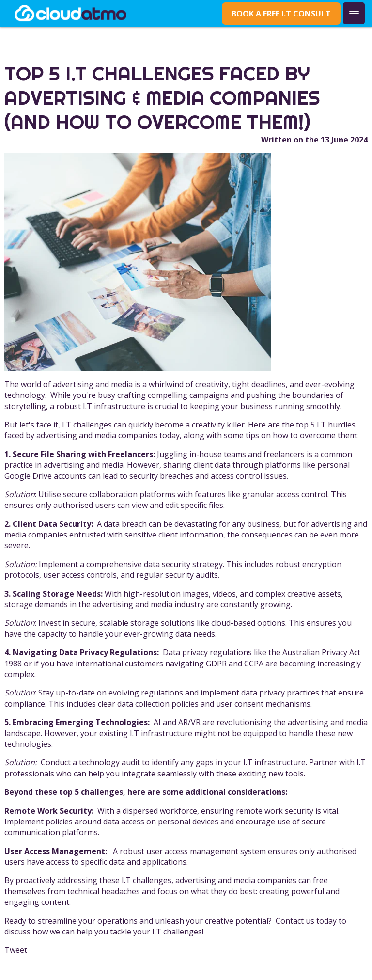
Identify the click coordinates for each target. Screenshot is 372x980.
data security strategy (183, 564)
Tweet (16, 950)
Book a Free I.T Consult (281, 14)
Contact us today (306, 921)
